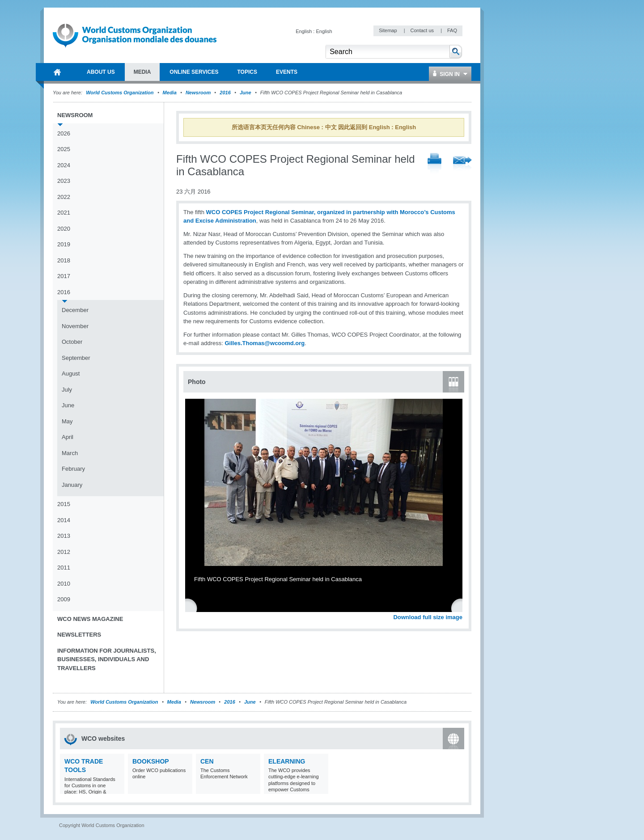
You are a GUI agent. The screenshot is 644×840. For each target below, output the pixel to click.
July (67, 390)
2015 (64, 504)
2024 (64, 165)
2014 (64, 520)
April (68, 437)
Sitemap (388, 30)
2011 (64, 568)
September (76, 358)
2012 (64, 552)
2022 (64, 197)
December (75, 310)
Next (461, 608)
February (73, 469)
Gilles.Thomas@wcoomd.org (265, 343)
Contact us (423, 30)
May (67, 421)
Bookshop (151, 761)
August (71, 374)
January (72, 485)
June (246, 93)
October (72, 342)
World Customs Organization (120, 93)
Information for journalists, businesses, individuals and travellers (107, 659)
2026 (64, 133)
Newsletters (79, 635)
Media (170, 93)
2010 (64, 584)
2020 (64, 229)
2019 (64, 244)
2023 (64, 181)
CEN (207, 761)
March (70, 453)
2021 (64, 213)
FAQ (452, 30)
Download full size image (428, 617)
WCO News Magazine (90, 619)
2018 (64, 260)
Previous (193, 608)
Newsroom (198, 93)
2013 (64, 536)
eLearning (287, 761)
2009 (64, 599)
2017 (64, 276)
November (75, 326)
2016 (225, 93)
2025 (64, 149)
